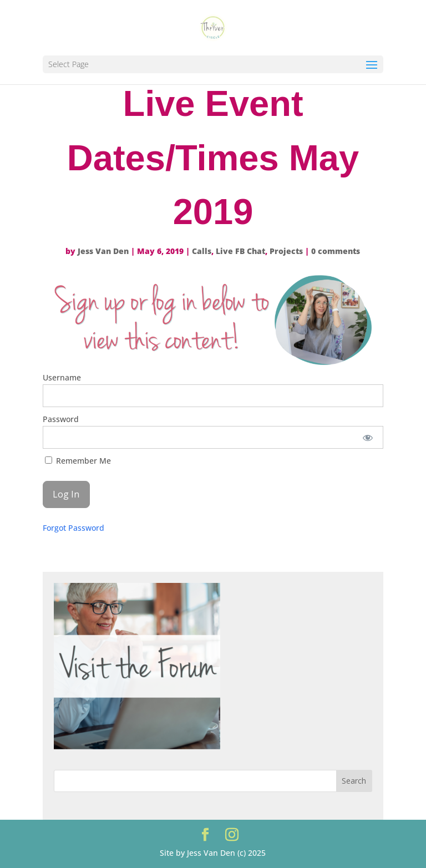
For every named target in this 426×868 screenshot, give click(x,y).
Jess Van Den (103, 251)
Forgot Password (73, 528)
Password (61, 419)
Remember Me (78, 461)
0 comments (336, 251)
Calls (202, 251)
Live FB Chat (240, 251)
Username (62, 377)
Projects (286, 251)
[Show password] (367, 437)
